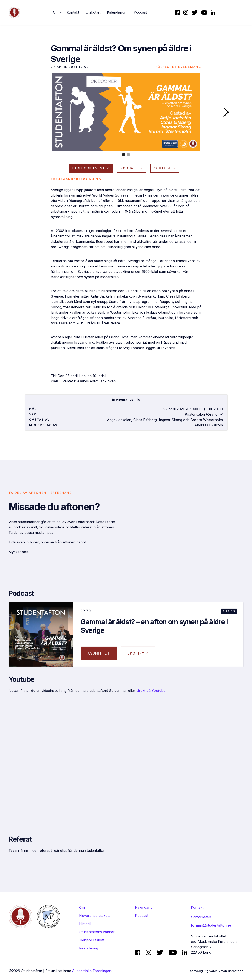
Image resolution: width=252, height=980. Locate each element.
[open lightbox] (126, 112)
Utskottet (93, 12)
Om (82, 907)
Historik (85, 924)
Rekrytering (89, 948)
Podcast (140, 12)
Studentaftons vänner (97, 932)
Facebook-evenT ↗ (91, 168)
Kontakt (73, 12)
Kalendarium (117, 12)
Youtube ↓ (165, 168)
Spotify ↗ (138, 658)
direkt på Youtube (151, 696)
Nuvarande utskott (94, 916)
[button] (58, 12)
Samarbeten (201, 917)
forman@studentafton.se (211, 925)
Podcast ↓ (132, 168)
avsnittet (99, 658)
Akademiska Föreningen (92, 971)
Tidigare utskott (92, 940)
